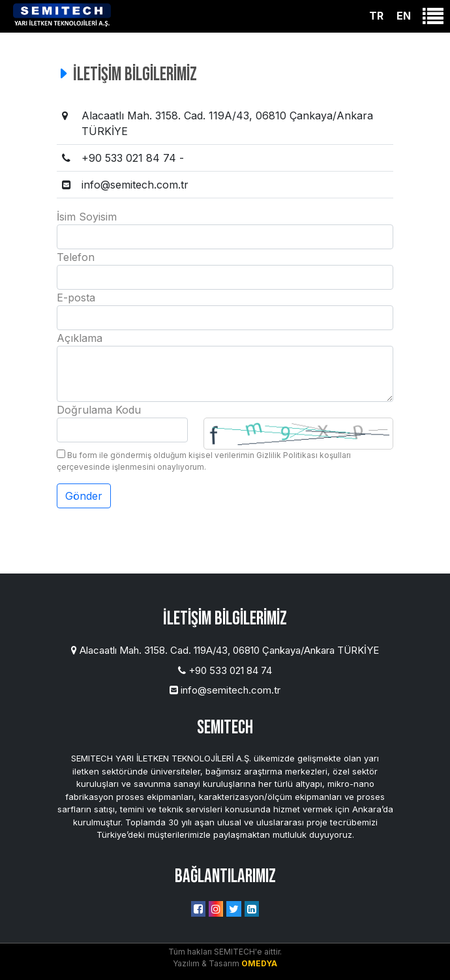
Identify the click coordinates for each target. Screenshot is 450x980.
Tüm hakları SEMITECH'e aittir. (225, 952)
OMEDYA (259, 963)
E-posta (76, 298)
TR (376, 16)
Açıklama (80, 338)
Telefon (76, 257)
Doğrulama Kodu (99, 410)
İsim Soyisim (87, 217)
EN (404, 16)
